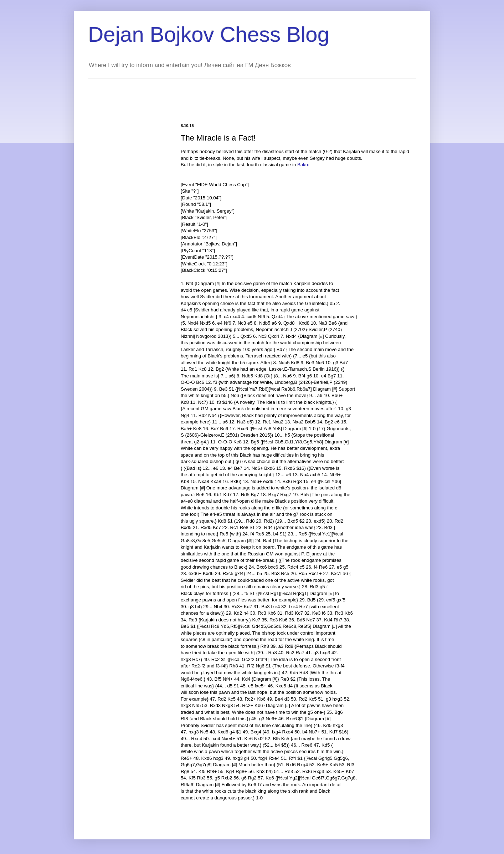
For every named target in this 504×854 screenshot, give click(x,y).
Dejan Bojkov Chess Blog (209, 34)
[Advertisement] (218, 95)
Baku (303, 165)
